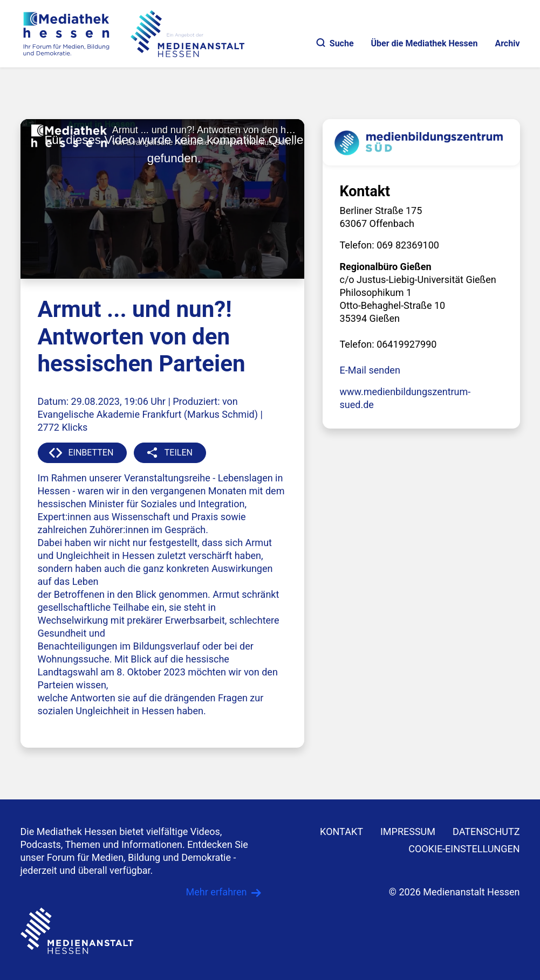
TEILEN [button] (179, 453)
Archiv (507, 43)
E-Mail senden (370, 370)
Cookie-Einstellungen (464, 849)
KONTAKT (341, 831)
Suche (335, 43)
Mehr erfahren (217, 892)
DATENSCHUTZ (486, 831)
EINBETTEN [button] (91, 453)
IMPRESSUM (408, 831)
